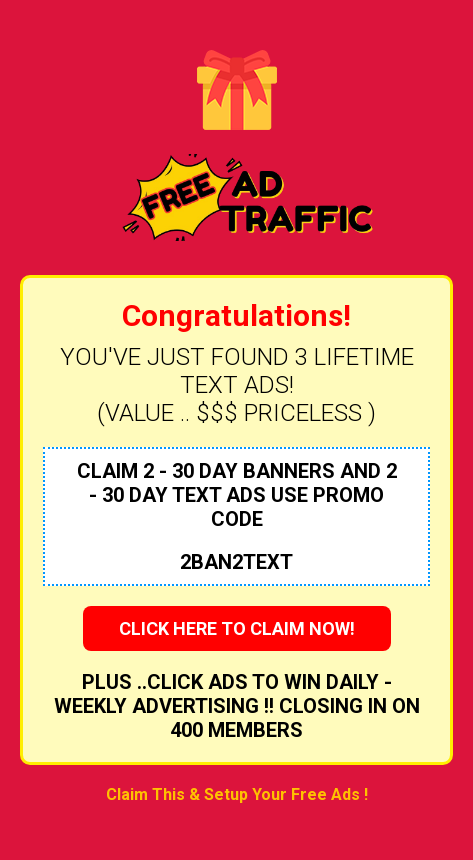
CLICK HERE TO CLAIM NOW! (237, 628)
